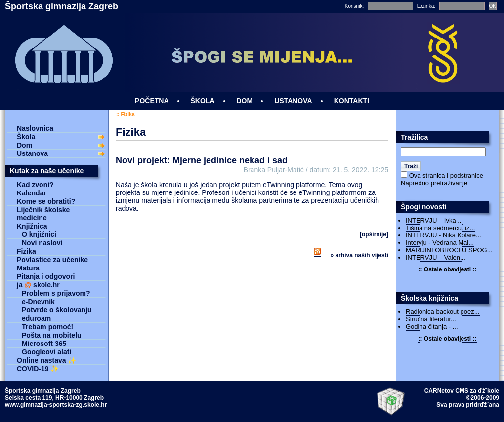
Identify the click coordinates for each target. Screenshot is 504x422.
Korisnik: (354, 6)
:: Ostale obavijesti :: (447, 269)
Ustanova (32, 153)
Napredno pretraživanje (434, 183)
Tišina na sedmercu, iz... (440, 228)
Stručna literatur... (431, 319)
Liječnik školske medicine (43, 214)
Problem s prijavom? (56, 293)
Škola (26, 137)
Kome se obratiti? (46, 201)
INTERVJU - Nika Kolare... (443, 235)
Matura (28, 268)
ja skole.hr (38, 285)
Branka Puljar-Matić (274, 170)
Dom (24, 145)
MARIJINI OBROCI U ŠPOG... (449, 250)
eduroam (36, 318)
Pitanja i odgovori (46, 276)
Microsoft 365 (44, 344)
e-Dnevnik (38, 302)
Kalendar (32, 193)
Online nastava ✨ (46, 360)
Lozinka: (426, 6)
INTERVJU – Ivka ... (434, 220)
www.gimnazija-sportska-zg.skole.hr (56, 405)
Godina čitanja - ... (432, 326)
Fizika (127, 114)
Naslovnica (35, 128)
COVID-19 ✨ (38, 369)
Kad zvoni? (35, 185)
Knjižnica (32, 226)
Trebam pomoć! (47, 327)
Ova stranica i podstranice (446, 175)
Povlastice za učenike (52, 260)
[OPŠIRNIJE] (374, 234)
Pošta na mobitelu (52, 335)
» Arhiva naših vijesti (359, 255)
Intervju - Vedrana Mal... (440, 243)
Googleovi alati (46, 352)
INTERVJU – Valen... (436, 257)
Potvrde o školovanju (57, 310)
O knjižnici (39, 234)
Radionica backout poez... (443, 312)
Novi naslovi (42, 243)
